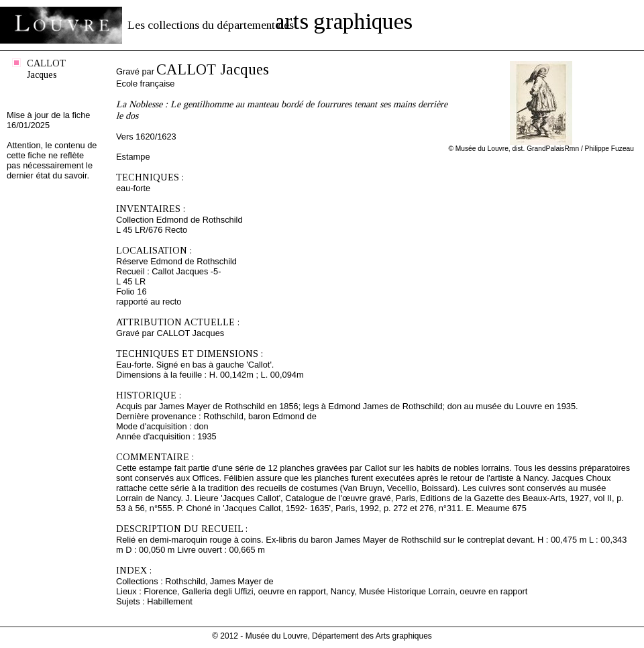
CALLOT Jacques (46, 69)
